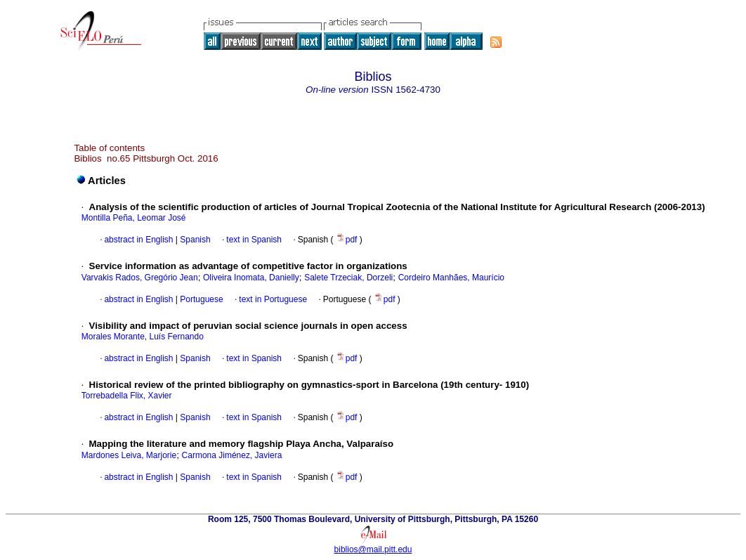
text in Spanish (254, 240)
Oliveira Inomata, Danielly (251, 278)
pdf (348, 240)
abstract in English (138, 240)
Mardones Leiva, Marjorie (129, 455)
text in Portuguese (273, 299)
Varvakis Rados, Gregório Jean (140, 278)
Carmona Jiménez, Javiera (232, 455)
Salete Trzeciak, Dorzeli (348, 278)
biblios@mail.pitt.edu (373, 549)
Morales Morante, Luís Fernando (143, 337)
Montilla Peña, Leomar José (134, 218)
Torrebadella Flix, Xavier (127, 396)
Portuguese (201, 299)
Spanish (194, 240)
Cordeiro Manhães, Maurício (451, 278)
